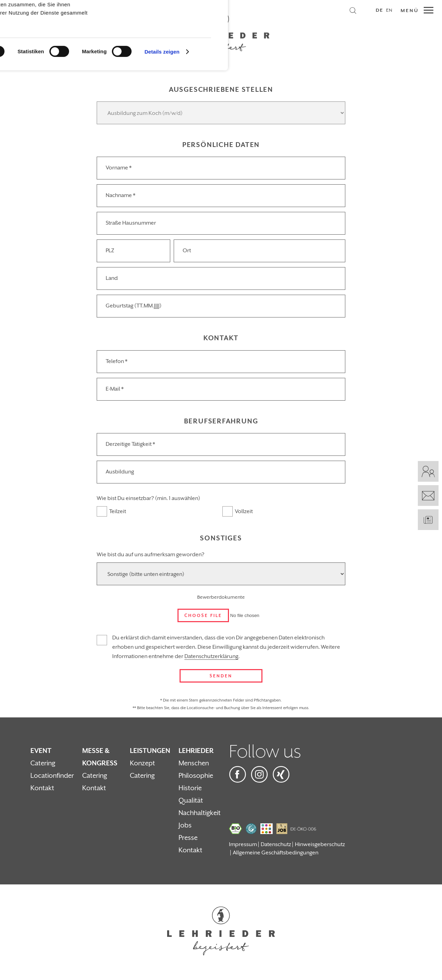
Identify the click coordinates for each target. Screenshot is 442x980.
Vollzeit (244, 511)
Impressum (243, 844)
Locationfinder (52, 776)
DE (379, 10)
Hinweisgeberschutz (320, 844)
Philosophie (196, 776)
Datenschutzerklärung (211, 656)
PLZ (110, 251)
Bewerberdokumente (221, 597)
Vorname (119, 168)
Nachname (121, 195)
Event (41, 751)
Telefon (117, 361)
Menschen (194, 763)
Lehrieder (196, 751)
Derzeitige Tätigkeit (130, 444)
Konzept (142, 763)
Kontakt (42, 788)
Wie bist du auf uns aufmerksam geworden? (151, 555)
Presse (188, 838)
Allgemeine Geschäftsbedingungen (276, 853)
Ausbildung (120, 472)
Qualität (191, 801)
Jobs (185, 825)
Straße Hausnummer (131, 223)
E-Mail (115, 389)
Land (112, 278)
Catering (43, 763)
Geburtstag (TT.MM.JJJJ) (134, 306)
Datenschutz (276, 844)
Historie (190, 788)
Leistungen (150, 751)
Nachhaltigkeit (200, 813)
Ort (187, 251)
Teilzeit (118, 511)
